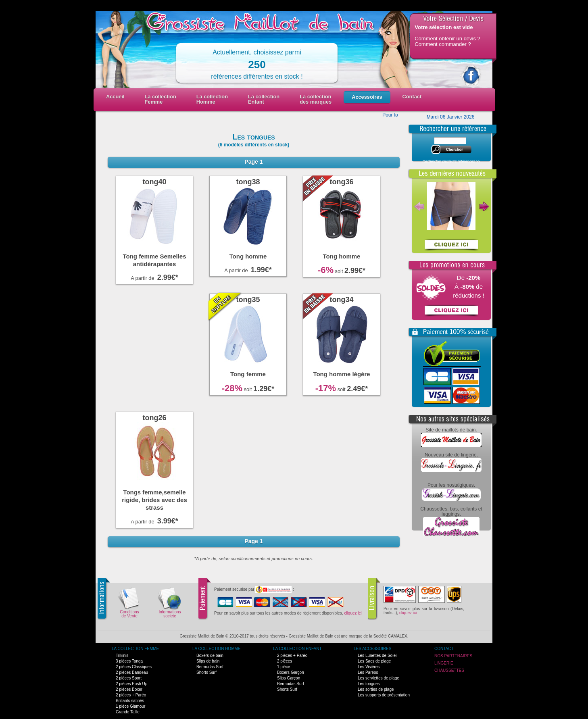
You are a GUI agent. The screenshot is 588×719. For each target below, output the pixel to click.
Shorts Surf (206, 672)
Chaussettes (449, 670)
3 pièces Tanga (129, 661)
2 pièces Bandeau (132, 672)
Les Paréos (368, 672)
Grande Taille (128, 712)
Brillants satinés (130, 701)
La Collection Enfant (297, 649)
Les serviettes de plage (378, 678)
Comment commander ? (443, 44)
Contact (412, 97)
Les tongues (369, 684)
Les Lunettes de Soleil (377, 655)
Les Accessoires (372, 649)
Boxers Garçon (291, 672)
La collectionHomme (212, 99)
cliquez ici (353, 613)
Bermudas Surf (210, 667)
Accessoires (367, 97)
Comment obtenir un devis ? (447, 39)
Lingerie (444, 663)
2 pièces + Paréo (131, 695)
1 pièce (284, 667)
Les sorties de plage (376, 689)
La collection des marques (316, 99)
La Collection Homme (216, 649)
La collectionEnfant (264, 99)
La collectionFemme (161, 99)
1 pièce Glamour (130, 706)
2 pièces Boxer (129, 689)
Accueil (115, 97)
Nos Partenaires (453, 656)
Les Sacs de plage (374, 661)
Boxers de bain (210, 655)
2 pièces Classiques (134, 667)
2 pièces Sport (129, 678)
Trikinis (122, 655)
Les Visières (369, 667)
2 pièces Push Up (131, 684)
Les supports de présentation (384, 695)
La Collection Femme (135, 649)
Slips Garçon (289, 678)
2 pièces (285, 661)
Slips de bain (208, 661)
